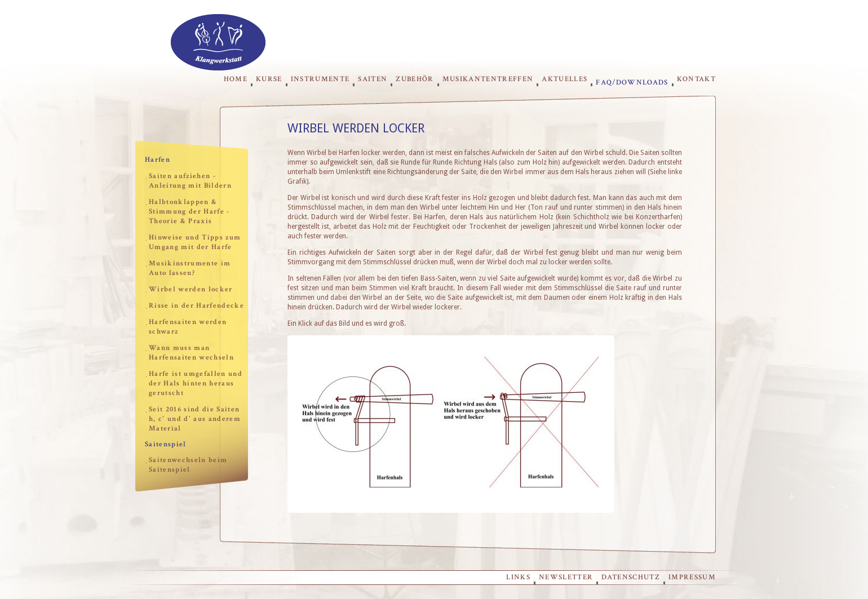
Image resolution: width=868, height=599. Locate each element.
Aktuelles (564, 79)
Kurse (269, 79)
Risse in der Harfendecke (196, 306)
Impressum (692, 577)
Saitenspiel (166, 444)
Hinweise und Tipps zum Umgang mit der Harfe (195, 242)
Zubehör (415, 79)
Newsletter (566, 577)
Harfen (158, 160)
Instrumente (320, 79)
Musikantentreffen (488, 79)
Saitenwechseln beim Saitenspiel (188, 465)
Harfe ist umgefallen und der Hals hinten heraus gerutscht (196, 383)
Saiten (373, 79)
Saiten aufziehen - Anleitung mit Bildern (190, 181)
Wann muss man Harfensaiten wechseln (191, 353)
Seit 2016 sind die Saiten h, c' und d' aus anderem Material (195, 419)
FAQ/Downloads (632, 82)
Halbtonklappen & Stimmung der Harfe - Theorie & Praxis (189, 212)
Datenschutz (631, 577)
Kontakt (696, 79)
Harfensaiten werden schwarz (188, 327)
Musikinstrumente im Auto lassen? (190, 268)
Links (518, 577)
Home (236, 79)
